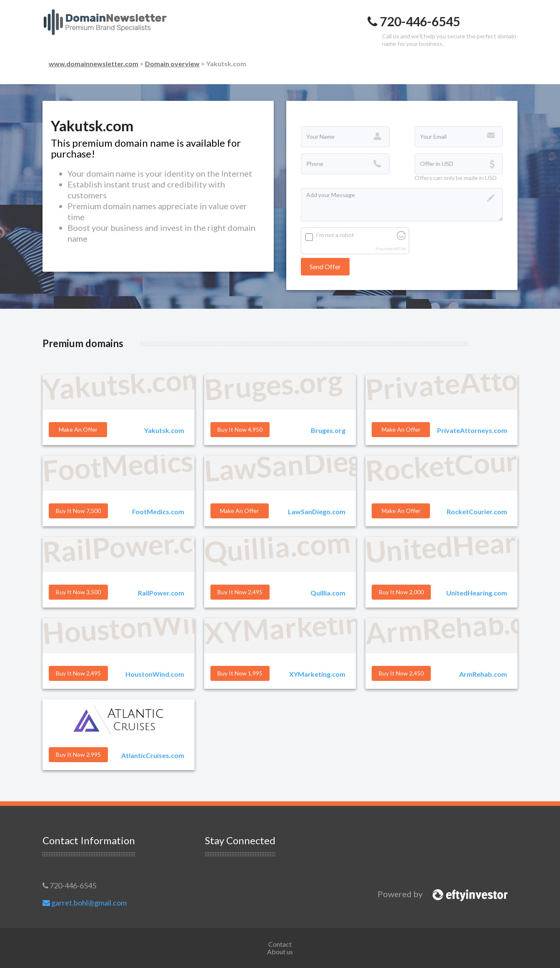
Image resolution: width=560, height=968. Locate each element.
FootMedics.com (158, 512)
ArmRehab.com (483, 674)
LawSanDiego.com (317, 512)
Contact (280, 944)
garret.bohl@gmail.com (85, 903)
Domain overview (172, 64)
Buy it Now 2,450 (401, 673)
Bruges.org (328, 430)
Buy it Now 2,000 (401, 592)
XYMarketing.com (317, 674)
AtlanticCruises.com (153, 755)
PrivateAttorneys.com (472, 430)
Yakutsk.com (164, 430)
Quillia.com (328, 593)
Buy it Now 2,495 (240, 592)
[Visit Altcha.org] (401, 238)
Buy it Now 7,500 (78, 511)
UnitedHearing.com (477, 593)
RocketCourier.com (477, 512)
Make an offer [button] (78, 429)
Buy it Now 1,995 (240, 673)
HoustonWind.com (155, 674)
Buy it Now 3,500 (78, 592)
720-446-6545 (69, 885)
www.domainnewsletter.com (94, 64)
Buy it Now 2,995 (78, 754)
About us (280, 952)
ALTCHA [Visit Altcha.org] (400, 249)
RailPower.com (161, 593)
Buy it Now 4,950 (240, 429)
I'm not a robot (335, 235)
